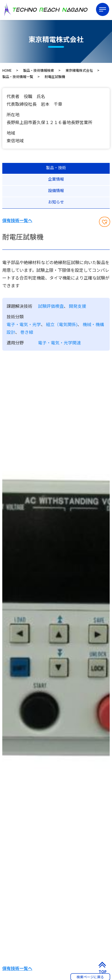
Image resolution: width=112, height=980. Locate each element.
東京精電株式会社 (79, 70)
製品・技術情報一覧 (18, 76)
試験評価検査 (51, 306)
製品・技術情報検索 (39, 70)
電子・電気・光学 (24, 324)
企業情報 (56, 179)
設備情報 (56, 190)
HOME (7, 70)
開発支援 (77, 306)
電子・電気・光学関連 (59, 343)
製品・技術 (56, 167)
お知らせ (56, 202)
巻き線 (27, 332)
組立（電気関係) (62, 324)
